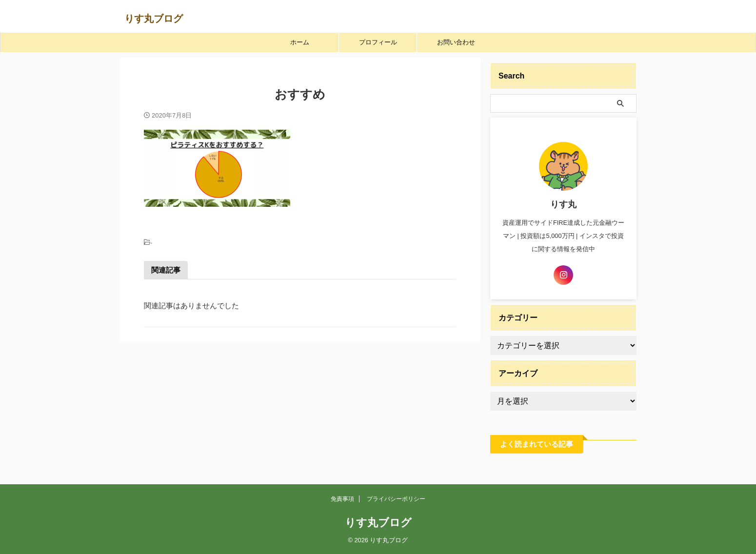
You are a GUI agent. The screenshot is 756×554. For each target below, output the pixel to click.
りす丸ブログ (154, 19)
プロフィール (378, 42)
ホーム (300, 42)
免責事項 (342, 499)
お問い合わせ (456, 42)
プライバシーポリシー (396, 499)
